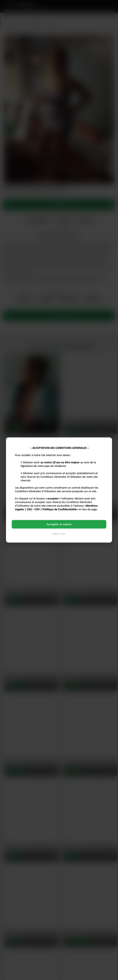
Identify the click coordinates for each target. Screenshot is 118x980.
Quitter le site (59, 533)
